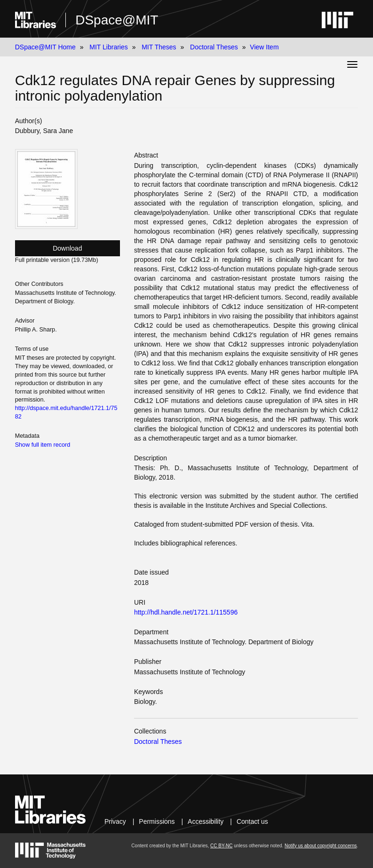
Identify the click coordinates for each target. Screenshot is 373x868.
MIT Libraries (108, 47)
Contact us (252, 821)
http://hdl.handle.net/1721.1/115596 (186, 612)
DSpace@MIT (117, 20)
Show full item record (43, 445)
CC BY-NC (221, 846)
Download (67, 248)
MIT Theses (159, 47)
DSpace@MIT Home (45, 47)
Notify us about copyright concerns (321, 846)
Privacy (115, 821)
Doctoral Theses (214, 47)
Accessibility (206, 821)
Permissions (157, 821)
